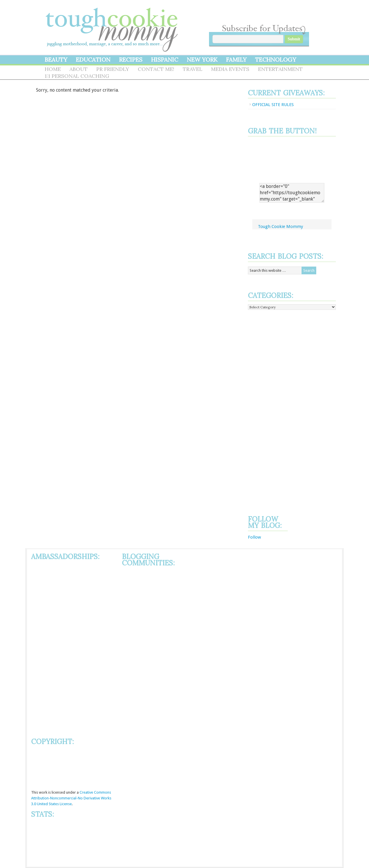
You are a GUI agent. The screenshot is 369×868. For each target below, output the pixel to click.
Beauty (56, 60)
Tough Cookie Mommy (112, 26)
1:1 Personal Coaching (77, 76)
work (43, 792)
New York (202, 60)
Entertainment (280, 69)
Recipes (131, 60)
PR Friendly (113, 69)
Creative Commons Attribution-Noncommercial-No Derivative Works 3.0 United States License (71, 798)
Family (236, 60)
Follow (254, 537)
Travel (193, 69)
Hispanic (165, 60)
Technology (276, 60)
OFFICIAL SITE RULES (273, 105)
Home (53, 69)
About (79, 69)
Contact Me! (156, 69)
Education (93, 60)
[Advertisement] (271, 412)
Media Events (230, 69)
